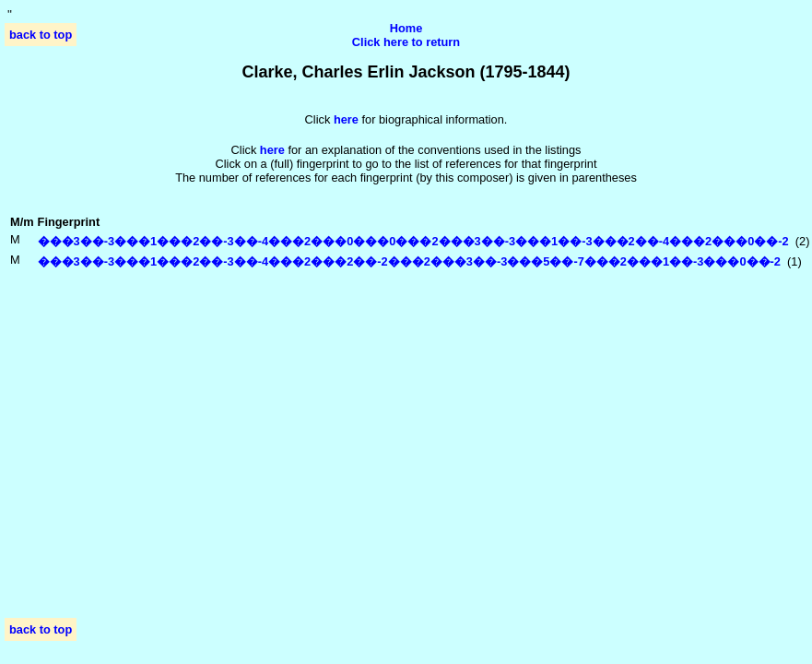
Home (406, 28)
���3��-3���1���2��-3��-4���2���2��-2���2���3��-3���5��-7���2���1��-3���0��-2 (409, 261)
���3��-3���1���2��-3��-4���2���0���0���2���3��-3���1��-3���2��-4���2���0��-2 (413, 241)
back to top (41, 35)
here (272, 150)
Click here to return (406, 42)
